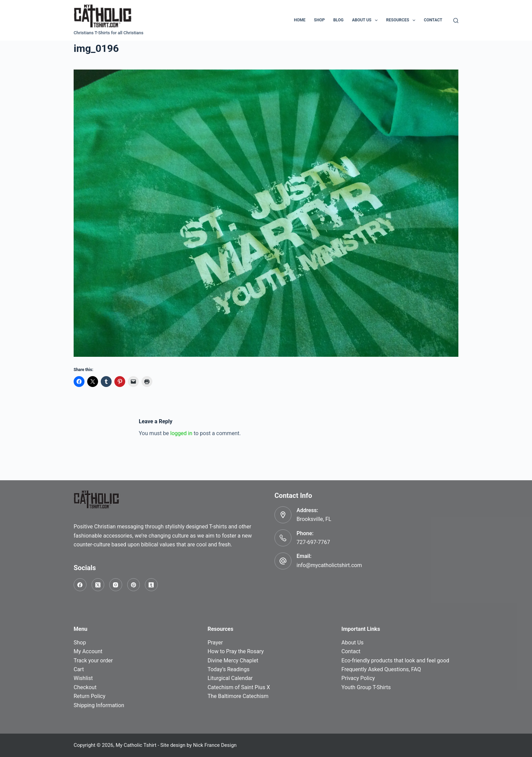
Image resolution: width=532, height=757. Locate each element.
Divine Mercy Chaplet (233, 661)
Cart (79, 669)
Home (300, 20)
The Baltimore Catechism (238, 696)
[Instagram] (116, 585)
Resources (402, 20)
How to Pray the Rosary (236, 651)
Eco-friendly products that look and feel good (395, 661)
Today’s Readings (229, 669)
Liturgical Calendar (230, 678)
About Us (366, 20)
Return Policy (89, 696)
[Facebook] (80, 585)
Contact (433, 20)
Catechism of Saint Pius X (239, 687)
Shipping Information (99, 705)
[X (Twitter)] (98, 585)
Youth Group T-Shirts (366, 687)
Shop (319, 20)
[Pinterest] (134, 585)
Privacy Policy (358, 678)
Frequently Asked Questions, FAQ (381, 669)
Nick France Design (215, 745)
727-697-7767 (313, 542)
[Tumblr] (151, 585)
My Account (88, 651)
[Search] (456, 21)
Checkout (85, 687)
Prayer (215, 643)
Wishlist (83, 678)
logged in (181, 433)
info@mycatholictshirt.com (329, 565)
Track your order (93, 661)
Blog (338, 20)
